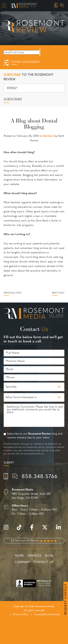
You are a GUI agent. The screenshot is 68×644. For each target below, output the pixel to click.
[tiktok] (21, 529)
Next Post (58, 293)
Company (22, 562)
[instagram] (8, 529)
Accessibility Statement (47, 615)
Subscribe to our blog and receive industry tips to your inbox (35, 436)
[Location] (34, 494)
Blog (49, 556)
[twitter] (47, 529)
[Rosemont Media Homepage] (23, 6)
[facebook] (34, 529)
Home (19, 556)
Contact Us (43, 562)
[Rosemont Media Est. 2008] (34, 314)
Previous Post (13, 293)
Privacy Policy (20, 615)
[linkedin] (60, 529)
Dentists (48, 136)
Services (35, 556)
